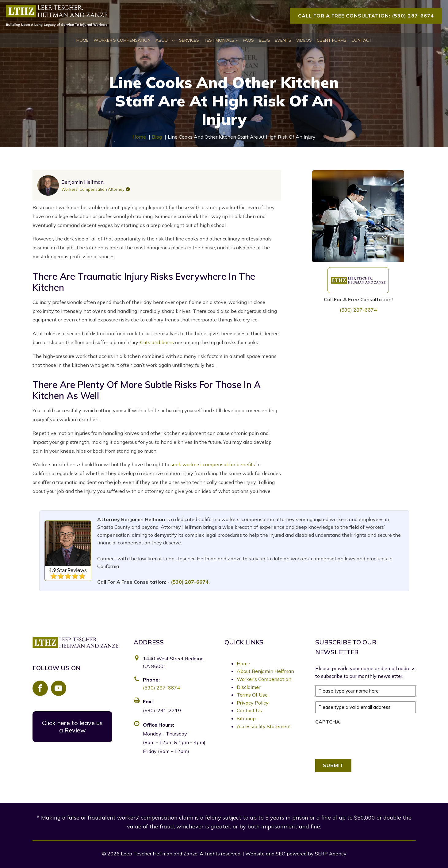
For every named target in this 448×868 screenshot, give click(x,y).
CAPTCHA (327, 722)
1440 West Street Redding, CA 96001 (174, 663)
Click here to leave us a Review (72, 726)
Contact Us (249, 710)
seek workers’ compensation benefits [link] (213, 464)
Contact (362, 40)
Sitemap (246, 718)
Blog (264, 40)
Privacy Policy (253, 703)
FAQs (248, 40)
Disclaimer (249, 687)
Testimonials (219, 40)
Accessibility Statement (264, 726)
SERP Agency (331, 853)
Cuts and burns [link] (157, 342)
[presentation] (362, 740)
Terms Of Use (252, 695)
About (163, 40)
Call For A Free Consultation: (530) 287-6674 (366, 16)
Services (189, 40)
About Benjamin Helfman (265, 671)
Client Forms (332, 40)
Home (82, 40)
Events (283, 40)
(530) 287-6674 (358, 310)
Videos (304, 40)
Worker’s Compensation (122, 40)
